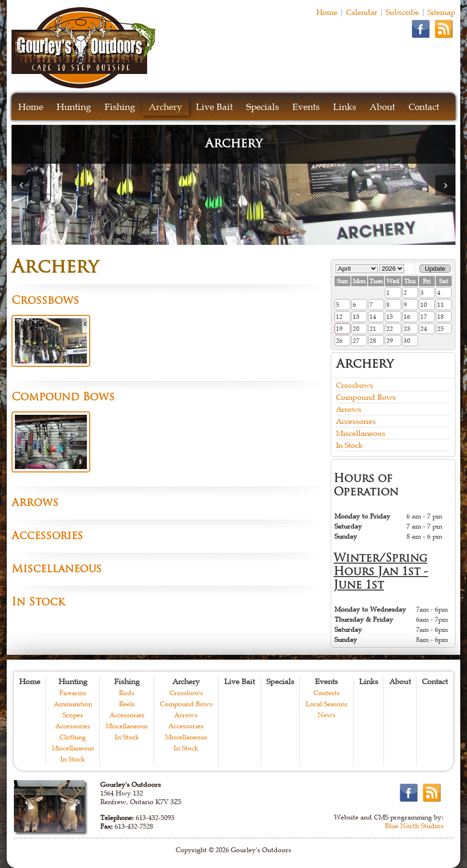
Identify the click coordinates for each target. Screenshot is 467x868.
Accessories (356, 421)
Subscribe (402, 12)
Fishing (120, 107)
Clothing (73, 737)
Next (445, 185)
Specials (263, 107)
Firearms (73, 693)
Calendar (362, 12)
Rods (127, 693)
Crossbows (355, 385)
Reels (127, 704)
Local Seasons (327, 704)
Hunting (74, 107)
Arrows (349, 409)
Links (345, 107)
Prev (22, 185)
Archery (166, 107)
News (327, 715)
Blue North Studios (414, 826)
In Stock (349, 445)
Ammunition (73, 704)
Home (327, 12)
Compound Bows (366, 397)
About (382, 107)
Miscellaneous (361, 433)
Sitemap (442, 12)
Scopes (73, 715)
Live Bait (214, 107)
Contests (327, 693)
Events (306, 107)
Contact (424, 107)
